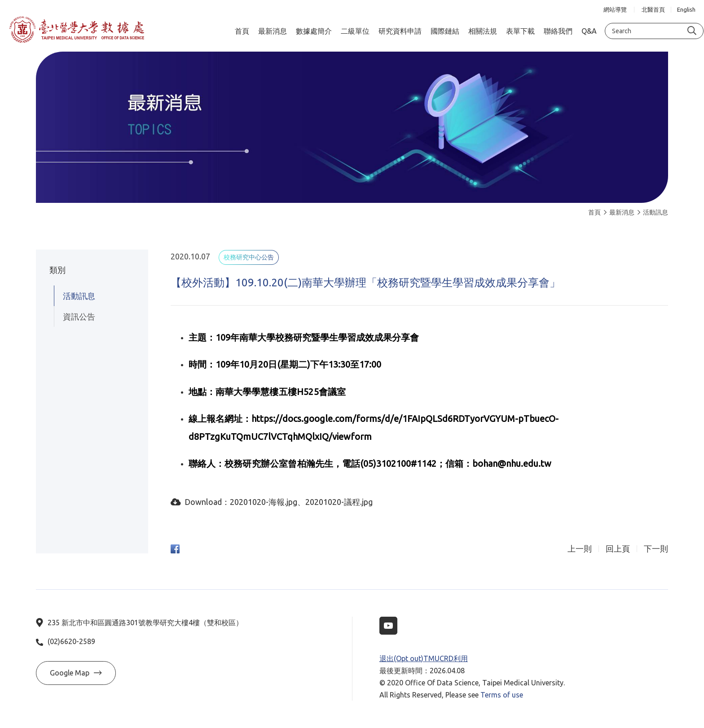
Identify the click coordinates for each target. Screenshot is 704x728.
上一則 (580, 549)
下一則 (656, 549)
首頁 (594, 212)
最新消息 (619, 212)
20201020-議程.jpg (339, 502)
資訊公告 (79, 316)
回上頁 (618, 549)
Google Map (76, 673)
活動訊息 (653, 212)
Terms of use (502, 695)
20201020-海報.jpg (264, 502)
